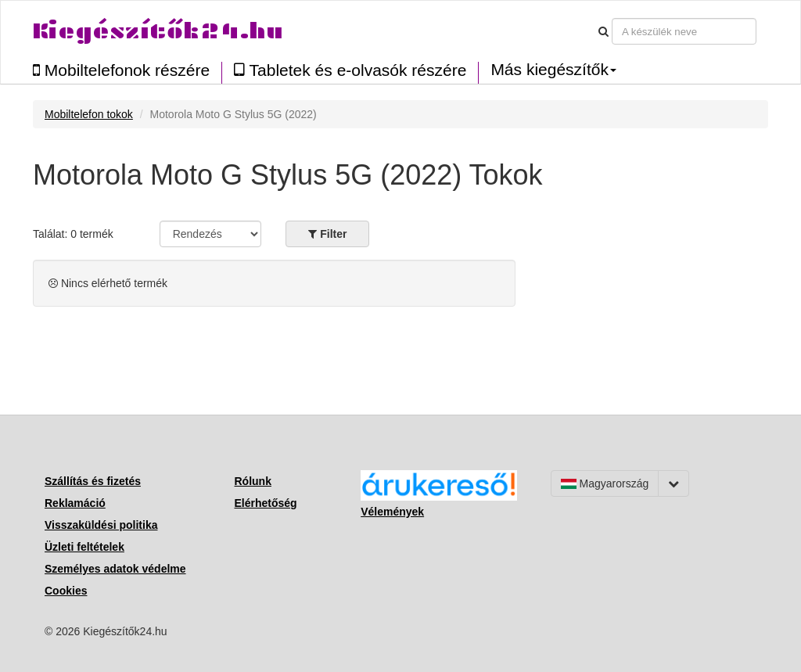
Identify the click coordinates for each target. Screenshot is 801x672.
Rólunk (253, 481)
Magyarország (605, 483)
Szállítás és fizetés (93, 481)
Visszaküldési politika (101, 525)
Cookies (66, 591)
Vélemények (392, 512)
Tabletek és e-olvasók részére (350, 70)
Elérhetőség (266, 503)
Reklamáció (75, 503)
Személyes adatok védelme (115, 569)
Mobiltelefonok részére (121, 70)
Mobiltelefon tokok (89, 114)
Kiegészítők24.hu (158, 31)
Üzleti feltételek (84, 547)
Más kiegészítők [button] (553, 70)
